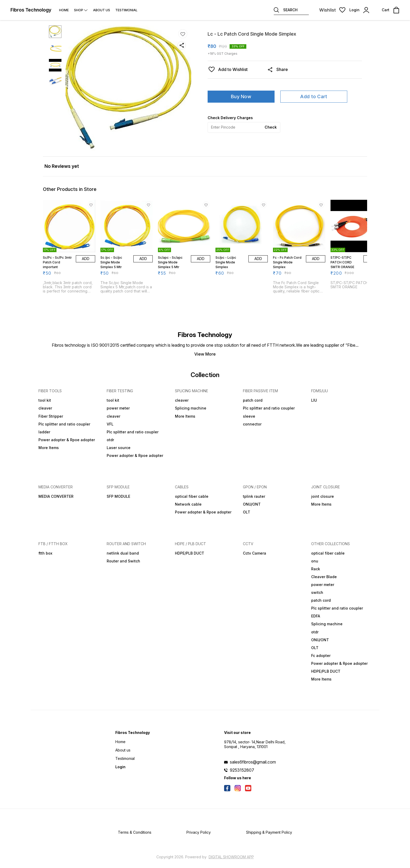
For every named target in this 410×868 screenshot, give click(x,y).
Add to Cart (314, 96)
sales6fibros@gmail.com (253, 762)
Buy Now (241, 96)
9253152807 (242, 770)
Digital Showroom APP (231, 857)
